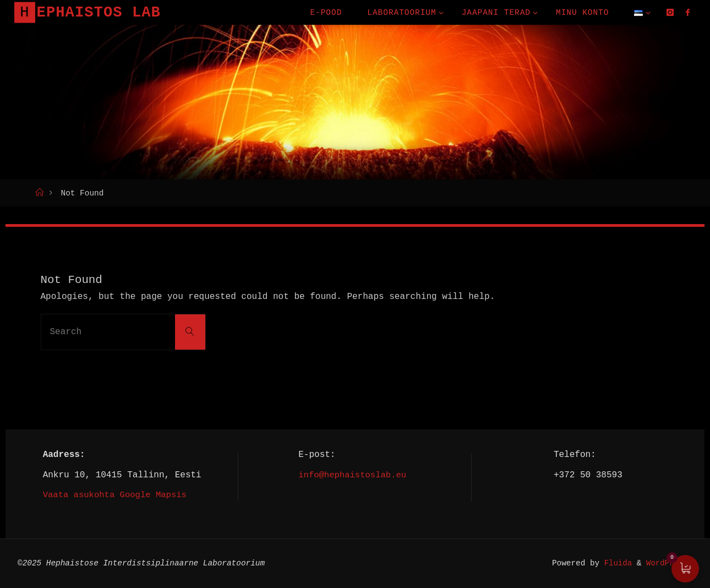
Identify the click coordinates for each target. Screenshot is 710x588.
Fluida (614, 563)
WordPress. (669, 563)
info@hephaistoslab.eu (352, 475)
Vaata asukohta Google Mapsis (117, 494)
